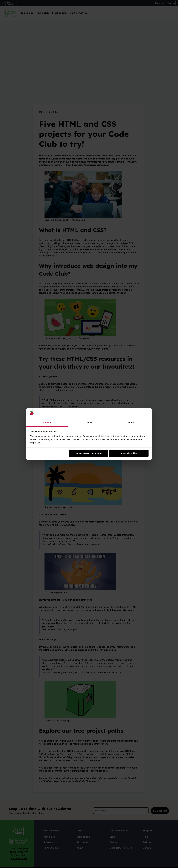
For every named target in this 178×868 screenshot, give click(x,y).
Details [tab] (89, 422)
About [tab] (131, 422)
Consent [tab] (47, 422)
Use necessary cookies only (89, 453)
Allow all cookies (129, 453)
